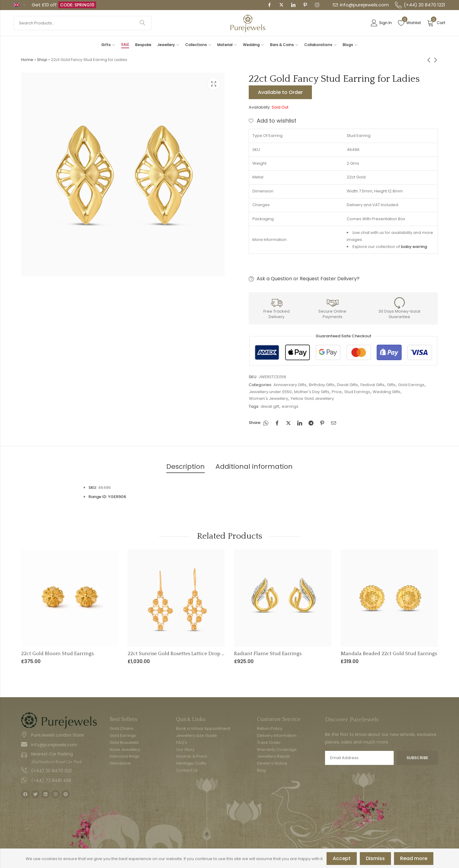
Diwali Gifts (347, 385)
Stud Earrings (357, 392)
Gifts (391, 385)
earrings (290, 406)
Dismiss (375, 858)
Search (143, 23)
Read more (414, 858)
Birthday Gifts (322, 385)
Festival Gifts (372, 385)
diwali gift (270, 406)
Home (27, 60)
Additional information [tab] (254, 466)
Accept (342, 858)
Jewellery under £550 (270, 392)
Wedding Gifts (387, 392)
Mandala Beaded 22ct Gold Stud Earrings (389, 654)
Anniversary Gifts (290, 385)
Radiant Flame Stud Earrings (268, 654)
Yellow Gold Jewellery (312, 398)
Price (337, 392)
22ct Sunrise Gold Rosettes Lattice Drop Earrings (184, 654)
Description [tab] (186, 466)
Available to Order (280, 92)
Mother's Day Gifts (312, 392)
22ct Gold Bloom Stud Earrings (57, 654)
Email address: (359, 758)
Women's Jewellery (269, 398)
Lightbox (214, 84)
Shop (42, 60)
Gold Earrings (411, 385)
